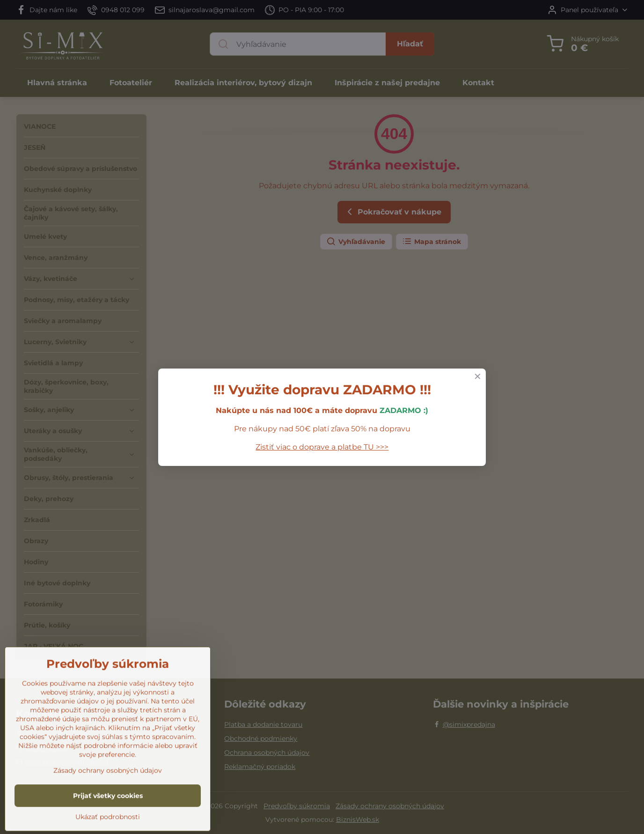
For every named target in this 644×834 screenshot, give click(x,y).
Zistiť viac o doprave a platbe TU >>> (322, 447)
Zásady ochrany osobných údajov (108, 820)
